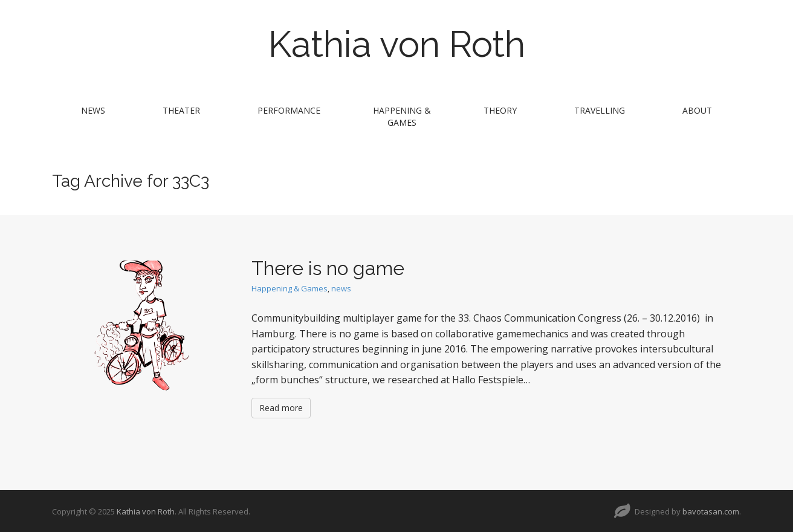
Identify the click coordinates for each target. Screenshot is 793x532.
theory (500, 110)
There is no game (328, 268)
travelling (600, 110)
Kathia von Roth (397, 44)
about (697, 110)
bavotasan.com (711, 511)
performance (289, 110)
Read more (281, 408)
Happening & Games (402, 116)
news (93, 110)
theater (181, 110)
